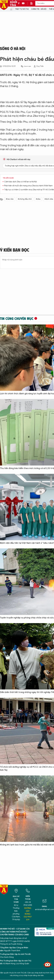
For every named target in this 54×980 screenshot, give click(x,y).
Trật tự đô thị (22, 9)
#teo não (10, 199)
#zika (38, 199)
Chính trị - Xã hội (39, 9)
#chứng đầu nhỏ (25, 199)
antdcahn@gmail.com (45, 909)
